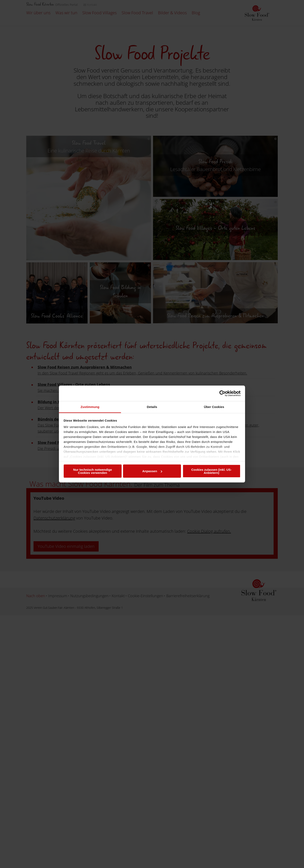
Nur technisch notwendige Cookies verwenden (93, 471)
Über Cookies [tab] (214, 407)
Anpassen (152, 471)
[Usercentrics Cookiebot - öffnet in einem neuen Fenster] (222, 393)
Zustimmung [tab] (90, 407)
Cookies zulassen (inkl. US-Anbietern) (211, 471)
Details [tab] (152, 407)
